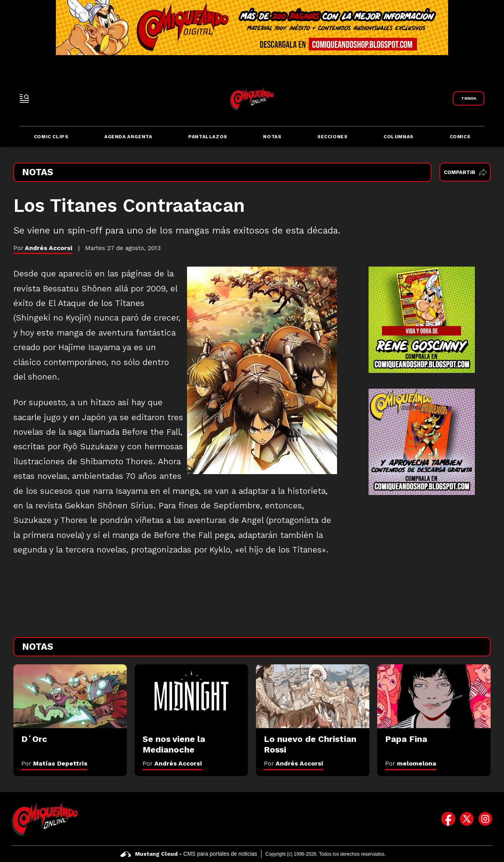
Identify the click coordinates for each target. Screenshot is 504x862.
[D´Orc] (70, 696)
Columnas (398, 137)
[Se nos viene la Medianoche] (191, 696)
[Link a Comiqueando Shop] (469, 98)
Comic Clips (51, 137)
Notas (272, 137)
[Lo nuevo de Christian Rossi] (313, 696)
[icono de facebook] (448, 819)
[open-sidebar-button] (24, 98)
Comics (460, 137)
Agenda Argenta (128, 137)
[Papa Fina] (434, 696)
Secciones (332, 137)
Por (54, 763)
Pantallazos (208, 137)
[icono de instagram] (485, 819)
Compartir (465, 172)
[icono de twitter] (467, 819)
